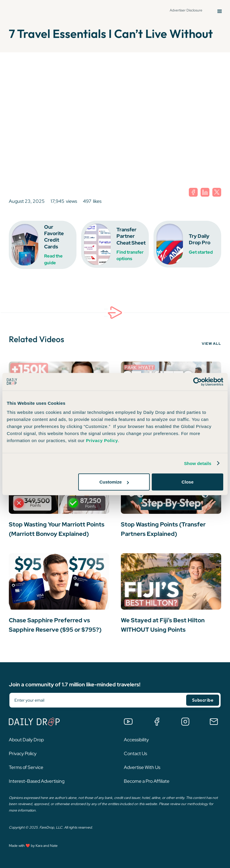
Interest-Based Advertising (37, 781)
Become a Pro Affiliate (147, 781)
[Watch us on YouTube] (128, 722)
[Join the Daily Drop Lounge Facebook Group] (157, 722)
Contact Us (135, 754)
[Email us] (214, 722)
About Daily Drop (26, 740)
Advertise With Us (142, 767)
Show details (198, 463)
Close (187, 482)
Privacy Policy (23, 754)
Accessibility (136, 740)
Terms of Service (26, 767)
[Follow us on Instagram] (185, 722)
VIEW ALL (211, 344)
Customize (114, 482)
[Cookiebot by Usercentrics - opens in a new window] (197, 382)
